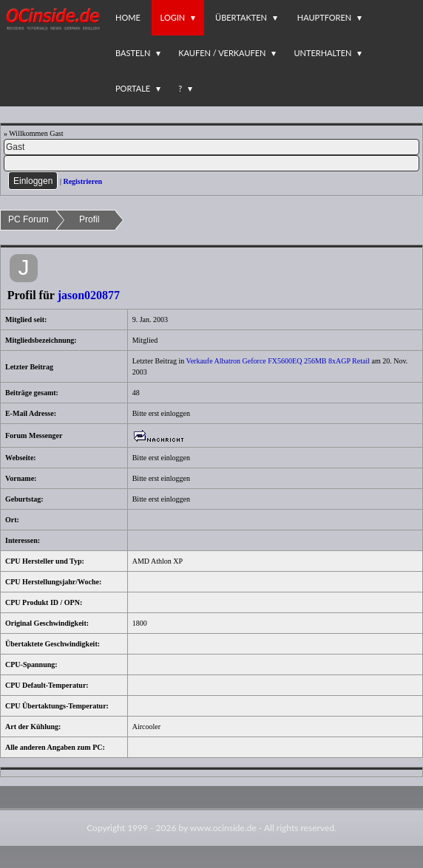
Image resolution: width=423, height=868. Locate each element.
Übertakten (241, 17)
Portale (133, 88)
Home (128, 17)
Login (173, 17)
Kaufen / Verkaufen (222, 53)
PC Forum (28, 219)
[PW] (211, 163)
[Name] (211, 147)
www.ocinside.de (223, 828)
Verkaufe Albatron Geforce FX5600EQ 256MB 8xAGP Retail (278, 361)
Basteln (133, 53)
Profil (89, 219)
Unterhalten (322, 53)
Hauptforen (324, 17)
